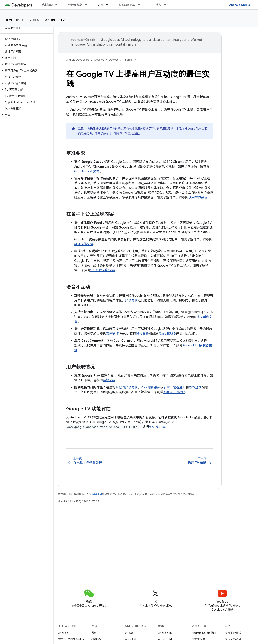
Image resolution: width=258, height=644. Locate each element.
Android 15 (165, 633)
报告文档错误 (233, 639)
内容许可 (97, 494)
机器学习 (97, 639)
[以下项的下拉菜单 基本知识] (58, 5)
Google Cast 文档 (87, 171)
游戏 (94, 633)
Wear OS (130, 639)
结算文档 (109, 380)
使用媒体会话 (198, 197)
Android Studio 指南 (204, 633)
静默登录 (195, 387)
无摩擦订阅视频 (174, 392)
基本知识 (47, 5)
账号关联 (131, 300)
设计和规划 (75, 5)
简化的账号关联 (127, 387)
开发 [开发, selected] (101, 5)
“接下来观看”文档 (103, 270)
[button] (26, 58)
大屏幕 (129, 633)
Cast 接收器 (168, 334)
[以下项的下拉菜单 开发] (109, 5)
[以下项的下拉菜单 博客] (167, 5)
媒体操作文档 (84, 244)
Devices (32, 20)
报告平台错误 (233, 633)
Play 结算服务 (151, 387)
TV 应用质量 (131, 133)
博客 (159, 5)
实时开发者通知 (175, 387)
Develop (12, 20)
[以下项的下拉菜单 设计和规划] (88, 5)
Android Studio (240, 5)
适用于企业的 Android (72, 639)
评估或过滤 (157, 427)
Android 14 (165, 639)
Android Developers (78, 60)
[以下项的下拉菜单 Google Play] (141, 5)
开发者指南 (198, 639)
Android (63, 633)
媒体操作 (112, 334)
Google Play (127, 5)
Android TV (55, 20)
